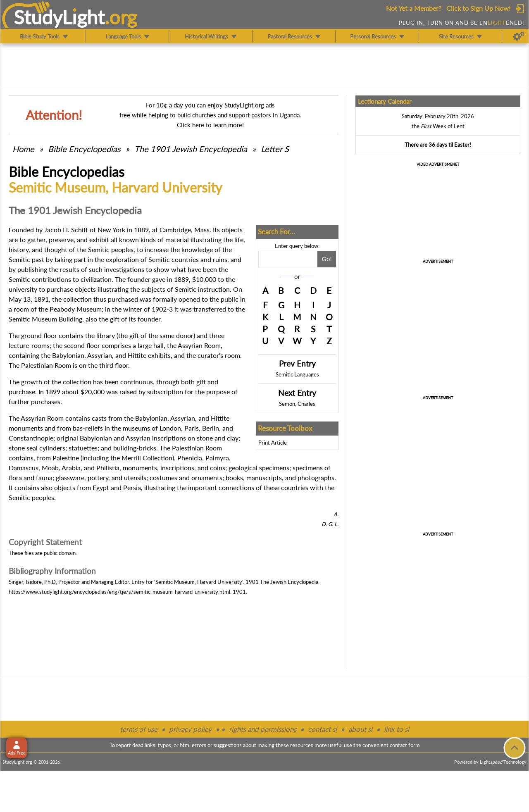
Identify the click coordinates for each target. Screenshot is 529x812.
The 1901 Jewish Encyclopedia (192, 149)
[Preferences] (519, 36)
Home (23, 149)
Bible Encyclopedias (84, 149)
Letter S (275, 149)
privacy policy (190, 729)
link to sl (397, 729)
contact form (405, 745)
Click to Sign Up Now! (478, 8)
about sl (360, 729)
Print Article (273, 443)
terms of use (139, 729)
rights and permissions (263, 729)
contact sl (322, 729)
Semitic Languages (297, 374)
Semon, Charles (297, 404)
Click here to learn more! (210, 125)
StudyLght (59, 17)
